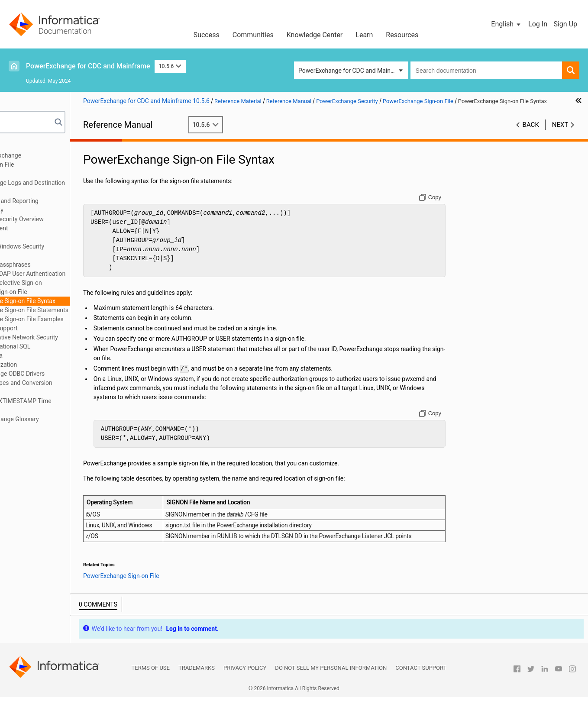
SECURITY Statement (56, 228)
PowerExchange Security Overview (74, 219)
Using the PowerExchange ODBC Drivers (68, 374)
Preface (25, 146)
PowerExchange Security (47, 210)
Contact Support (421, 691)
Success (207, 35)
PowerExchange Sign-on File (66, 292)
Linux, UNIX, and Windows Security (74, 246)
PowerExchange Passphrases (67, 265)
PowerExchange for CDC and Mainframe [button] (352, 71)
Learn (364, 35)
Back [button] (531, 134)
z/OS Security (46, 255)
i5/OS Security (47, 237)
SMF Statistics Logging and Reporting (65, 201)
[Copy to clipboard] (449, 207)
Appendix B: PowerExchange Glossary (65, 419)
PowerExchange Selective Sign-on (73, 283)
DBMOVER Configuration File (53, 165)
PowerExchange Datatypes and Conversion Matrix (72, 387)
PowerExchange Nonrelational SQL (61, 346)
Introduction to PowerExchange (57, 155)
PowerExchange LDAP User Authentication (85, 274)
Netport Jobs (32, 174)
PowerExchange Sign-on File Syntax (84, 301)
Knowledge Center (315, 35)
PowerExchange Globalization (54, 365)
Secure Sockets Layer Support (55, 328)
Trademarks (197, 691)
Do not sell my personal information (331, 691)
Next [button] (560, 134)
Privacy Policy (245, 691)
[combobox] (486, 70)
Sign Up (565, 24)
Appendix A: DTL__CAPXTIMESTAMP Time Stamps (71, 405)
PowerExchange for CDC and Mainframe (88, 66)
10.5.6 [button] (170, 66)
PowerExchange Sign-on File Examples (88, 319)
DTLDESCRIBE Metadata (47, 355)
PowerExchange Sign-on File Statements (90, 310)
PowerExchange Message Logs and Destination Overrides (78, 187)
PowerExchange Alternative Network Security (75, 337)
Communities (253, 35)
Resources (402, 35)
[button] (506, 24)
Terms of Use (151, 691)
